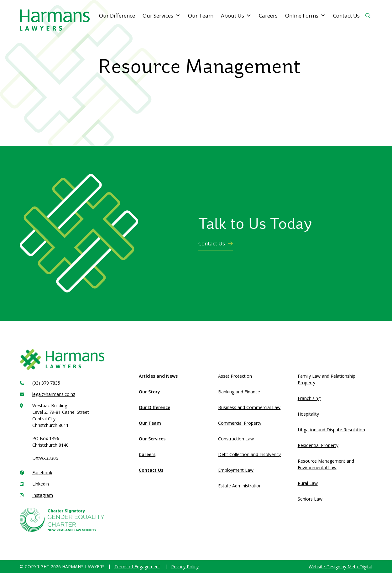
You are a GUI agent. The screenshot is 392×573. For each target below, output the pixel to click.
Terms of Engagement (137, 567)
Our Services (162, 16)
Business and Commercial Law (249, 407)
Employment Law (236, 470)
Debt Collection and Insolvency (249, 454)
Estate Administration (240, 486)
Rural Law (308, 483)
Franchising (309, 398)
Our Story (149, 392)
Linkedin (41, 484)
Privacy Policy (185, 567)
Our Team (201, 16)
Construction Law (236, 439)
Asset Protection (235, 376)
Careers (268, 16)
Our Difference (117, 16)
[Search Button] (368, 16)
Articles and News (158, 376)
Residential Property (318, 445)
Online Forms (305, 16)
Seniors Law (310, 499)
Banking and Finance (239, 392)
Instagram (43, 495)
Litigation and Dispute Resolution (331, 430)
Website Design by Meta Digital (340, 567)
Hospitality (308, 414)
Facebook (42, 473)
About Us (236, 16)
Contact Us (346, 16)
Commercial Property (240, 423)
